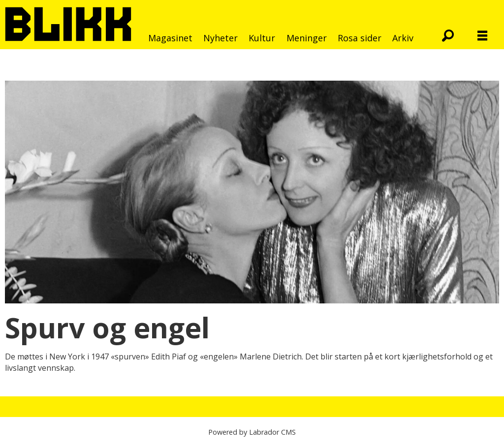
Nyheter (220, 38)
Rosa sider (360, 38)
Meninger (307, 38)
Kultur (262, 38)
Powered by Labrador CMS (252, 432)
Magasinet (170, 38)
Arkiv (403, 38)
